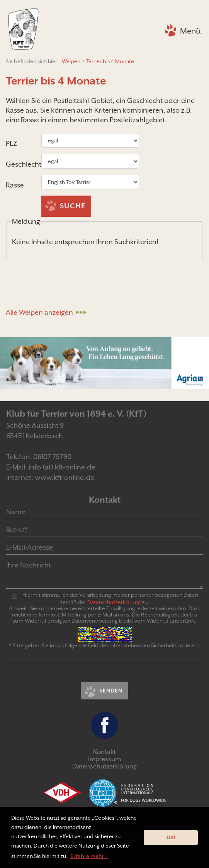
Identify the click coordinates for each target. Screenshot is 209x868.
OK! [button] (171, 837)
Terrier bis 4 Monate (110, 61)
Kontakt (104, 752)
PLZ (11, 143)
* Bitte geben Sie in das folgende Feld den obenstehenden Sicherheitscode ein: (104, 645)
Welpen (71, 61)
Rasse (15, 185)
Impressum (104, 759)
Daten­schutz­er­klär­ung (114, 602)
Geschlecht (24, 164)
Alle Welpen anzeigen (39, 312)
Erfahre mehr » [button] (89, 856)
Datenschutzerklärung (104, 766)
